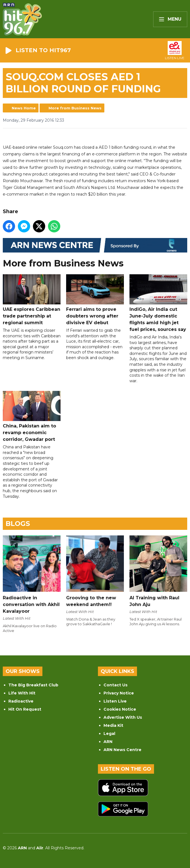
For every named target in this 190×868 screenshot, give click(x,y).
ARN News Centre (122, 750)
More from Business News (75, 108)
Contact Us (116, 685)
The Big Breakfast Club (33, 685)
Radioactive (21, 701)
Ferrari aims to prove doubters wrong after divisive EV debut (95, 300)
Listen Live (115, 701)
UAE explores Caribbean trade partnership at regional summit (32, 300)
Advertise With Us (123, 717)
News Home (24, 108)
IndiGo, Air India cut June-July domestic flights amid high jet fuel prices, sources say (158, 303)
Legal (109, 734)
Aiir (40, 848)
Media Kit (113, 725)
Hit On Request (25, 709)
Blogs (18, 524)
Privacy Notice (119, 693)
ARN (108, 742)
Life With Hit (22, 693)
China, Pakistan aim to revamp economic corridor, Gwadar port (32, 416)
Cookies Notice (120, 709)
